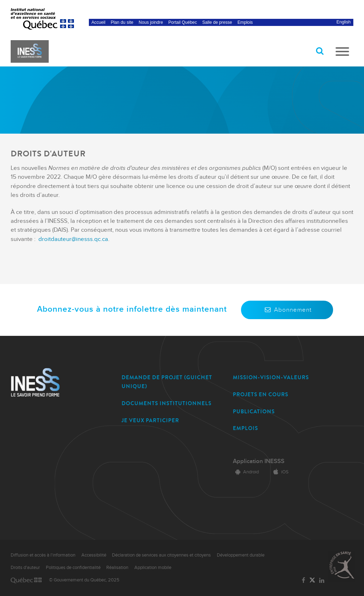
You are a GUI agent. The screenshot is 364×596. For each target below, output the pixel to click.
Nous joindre (151, 22)
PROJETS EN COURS (261, 394)
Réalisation (117, 568)
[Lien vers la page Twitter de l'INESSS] (312, 581)
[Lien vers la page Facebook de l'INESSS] (303, 581)
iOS (280, 472)
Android (246, 472)
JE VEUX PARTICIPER (150, 420)
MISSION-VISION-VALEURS (271, 377)
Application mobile (153, 568)
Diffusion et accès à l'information (43, 555)
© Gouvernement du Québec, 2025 (84, 580)
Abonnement (287, 310)
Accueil (98, 22)
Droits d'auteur (25, 568)
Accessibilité (94, 555)
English (344, 22)
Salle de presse (217, 22)
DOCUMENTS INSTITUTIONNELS (167, 403)
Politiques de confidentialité (73, 568)
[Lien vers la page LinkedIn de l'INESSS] (322, 581)
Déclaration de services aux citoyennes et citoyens (161, 555)
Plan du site (122, 22)
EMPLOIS (245, 428)
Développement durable (241, 555)
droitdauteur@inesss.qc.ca (73, 239)
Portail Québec (183, 22)
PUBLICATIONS (254, 412)
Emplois (245, 22)
